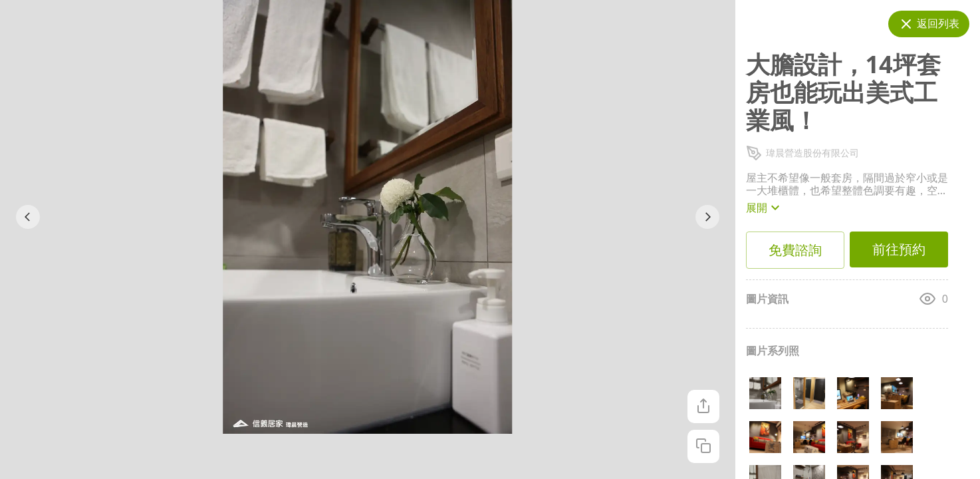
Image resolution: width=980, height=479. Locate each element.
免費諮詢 (795, 250)
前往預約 (899, 249)
